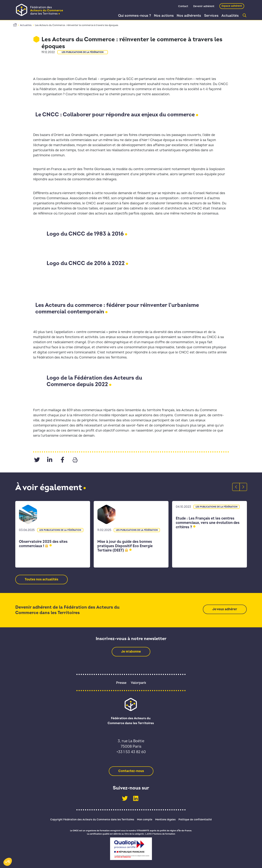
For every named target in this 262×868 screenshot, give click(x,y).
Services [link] (210, 16)
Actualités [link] (230, 16)
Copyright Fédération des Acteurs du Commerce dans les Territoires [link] (89, 819)
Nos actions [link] (161, 16)
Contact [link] (183, 7)
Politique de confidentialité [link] (198, 819)
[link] (41, 10)
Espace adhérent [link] (232, 6)
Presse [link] (121, 683)
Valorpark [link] (138, 683)
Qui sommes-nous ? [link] (131, 16)
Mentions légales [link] (166, 819)
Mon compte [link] (144, 819)
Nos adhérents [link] (186, 16)
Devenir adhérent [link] (204, 7)
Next (241, 487)
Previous (234, 487)
